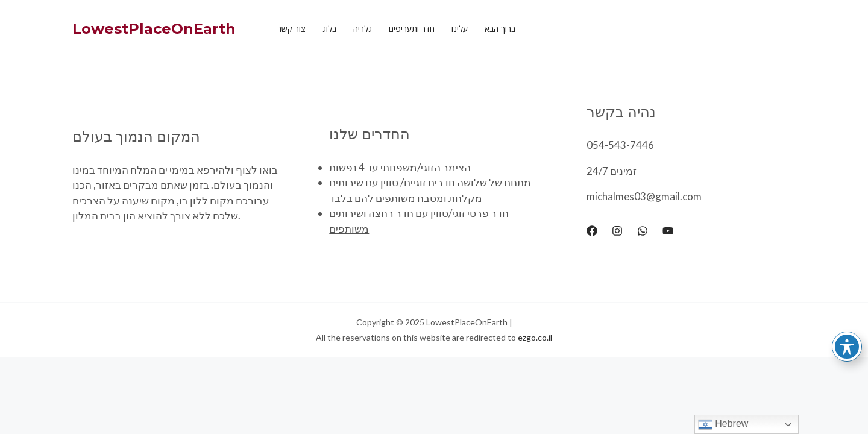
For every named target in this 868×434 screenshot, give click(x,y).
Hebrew (723, 424)
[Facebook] (592, 231)
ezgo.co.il (535, 337)
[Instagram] (617, 231)
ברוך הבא (500, 29)
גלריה (363, 29)
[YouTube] (668, 231)
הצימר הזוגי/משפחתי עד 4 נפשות (400, 167)
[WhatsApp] (643, 231)
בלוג (329, 29)
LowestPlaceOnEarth (154, 29)
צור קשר (291, 29)
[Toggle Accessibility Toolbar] (847, 347)
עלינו (460, 29)
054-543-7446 (620, 145)
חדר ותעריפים (412, 29)
